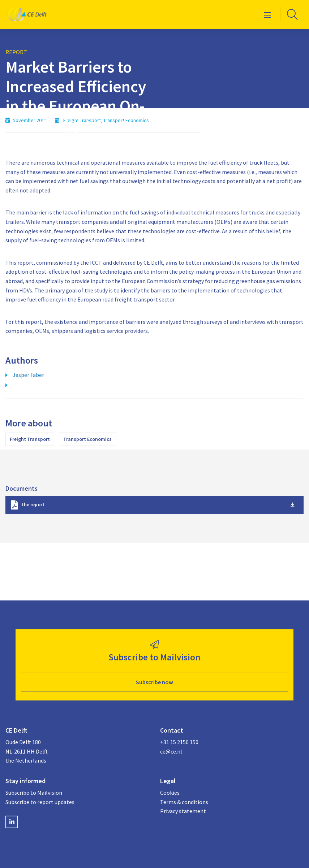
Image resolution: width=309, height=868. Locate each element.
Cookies (170, 793)
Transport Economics (87, 439)
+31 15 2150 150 (179, 742)
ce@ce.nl (171, 751)
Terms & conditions (184, 802)
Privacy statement (183, 811)
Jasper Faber (28, 375)
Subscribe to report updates (40, 802)
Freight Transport (30, 439)
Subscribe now (154, 682)
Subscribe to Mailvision (34, 793)
